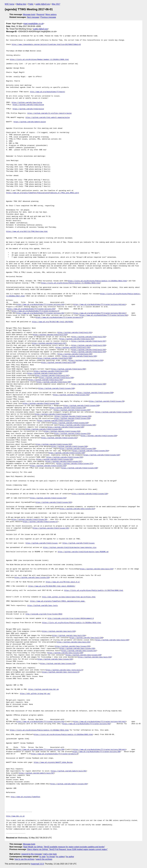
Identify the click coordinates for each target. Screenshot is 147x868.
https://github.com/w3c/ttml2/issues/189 (69, 447)
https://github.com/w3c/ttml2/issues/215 (65, 457)
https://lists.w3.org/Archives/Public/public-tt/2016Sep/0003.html (63, 735)
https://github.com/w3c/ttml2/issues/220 (72, 419)
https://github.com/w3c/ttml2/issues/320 (113, 412)
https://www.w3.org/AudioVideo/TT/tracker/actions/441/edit (100, 722)
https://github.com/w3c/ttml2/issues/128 (54, 459)
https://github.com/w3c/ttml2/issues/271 (75, 464)
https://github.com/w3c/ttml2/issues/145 (70, 423)
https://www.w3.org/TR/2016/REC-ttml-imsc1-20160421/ (52, 586)
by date (42, 857)
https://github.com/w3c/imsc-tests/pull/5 (60, 672)
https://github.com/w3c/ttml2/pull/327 (49, 343)
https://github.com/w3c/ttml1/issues (42, 543)
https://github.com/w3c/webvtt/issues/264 (69, 784)
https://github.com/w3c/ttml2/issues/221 (59, 438)
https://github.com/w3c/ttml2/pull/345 (75, 354)
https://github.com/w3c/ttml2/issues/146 (66, 427)
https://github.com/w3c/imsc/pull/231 (73, 642)
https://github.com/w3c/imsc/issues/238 (65, 653)
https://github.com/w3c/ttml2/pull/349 (51, 371)
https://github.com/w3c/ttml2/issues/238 (79, 468)
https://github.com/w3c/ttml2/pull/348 (44, 373)
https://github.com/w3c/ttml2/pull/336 (89, 384)
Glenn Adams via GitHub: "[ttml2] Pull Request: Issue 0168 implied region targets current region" (67, 849)
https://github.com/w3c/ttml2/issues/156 (66, 453)
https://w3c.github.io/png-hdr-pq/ (35, 694)
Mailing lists (21, 4)
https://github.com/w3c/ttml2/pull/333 (86, 360)
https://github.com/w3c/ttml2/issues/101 (51, 528)
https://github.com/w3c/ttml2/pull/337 (89, 341)
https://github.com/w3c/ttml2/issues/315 (48, 466)
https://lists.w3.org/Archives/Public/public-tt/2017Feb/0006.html (94, 590)
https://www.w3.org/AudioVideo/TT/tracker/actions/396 (40, 750)
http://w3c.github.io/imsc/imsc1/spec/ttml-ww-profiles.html (69, 597)
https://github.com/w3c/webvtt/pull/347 (36, 773)
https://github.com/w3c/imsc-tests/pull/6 (64, 670)
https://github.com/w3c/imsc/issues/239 (83, 655)
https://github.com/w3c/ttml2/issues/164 (41, 404)
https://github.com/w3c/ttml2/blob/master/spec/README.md (83, 552)
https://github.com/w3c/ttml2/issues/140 (67, 408)
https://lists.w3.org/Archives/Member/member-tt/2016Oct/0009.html (39, 60)
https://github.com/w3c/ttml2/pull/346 (56, 378)
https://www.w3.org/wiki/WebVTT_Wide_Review (53, 762)
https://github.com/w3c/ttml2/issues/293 (43, 429)
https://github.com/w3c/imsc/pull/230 (112, 640)
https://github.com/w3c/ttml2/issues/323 (54, 444)
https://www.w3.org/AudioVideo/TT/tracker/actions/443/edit (100, 305)
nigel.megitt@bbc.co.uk (33, 24)
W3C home (9, 4)
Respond (40, 14)
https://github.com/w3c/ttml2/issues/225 (72, 410)
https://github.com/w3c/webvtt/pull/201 (69, 771)
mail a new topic (50, 854)
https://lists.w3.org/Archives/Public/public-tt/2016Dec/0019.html (71, 283)
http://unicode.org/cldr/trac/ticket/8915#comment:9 (71, 618)
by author (70, 857)
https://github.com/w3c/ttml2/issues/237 (64, 462)
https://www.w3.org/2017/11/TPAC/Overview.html (27, 232)
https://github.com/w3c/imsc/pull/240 (86, 638)
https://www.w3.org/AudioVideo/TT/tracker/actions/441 (40, 722)
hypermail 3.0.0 (37, 864)
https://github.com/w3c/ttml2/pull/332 (89, 337)
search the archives (44, 859)
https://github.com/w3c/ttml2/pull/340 (54, 382)
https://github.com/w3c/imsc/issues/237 (79, 651)
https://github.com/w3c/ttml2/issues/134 (101, 455)
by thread (51, 857)
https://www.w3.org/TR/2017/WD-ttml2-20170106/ (53, 322)
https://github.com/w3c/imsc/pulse (27, 103)
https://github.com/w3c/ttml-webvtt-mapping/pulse (48, 118)
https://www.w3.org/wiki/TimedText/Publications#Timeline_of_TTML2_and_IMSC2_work (43, 193)
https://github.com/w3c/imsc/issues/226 (32, 578)
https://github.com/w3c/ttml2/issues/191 (77, 425)
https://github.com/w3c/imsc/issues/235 (72, 646)
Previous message (48, 17)
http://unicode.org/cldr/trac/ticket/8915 (44, 614)
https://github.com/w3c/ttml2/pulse (28, 109)
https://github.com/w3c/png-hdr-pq (43, 689)
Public (31, 4)
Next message (33, 17)
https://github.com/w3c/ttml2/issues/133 (72, 434)
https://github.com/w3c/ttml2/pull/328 (54, 358)
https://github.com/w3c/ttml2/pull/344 (45, 380)
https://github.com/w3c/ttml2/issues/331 (71, 395)
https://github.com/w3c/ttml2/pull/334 (77, 339)
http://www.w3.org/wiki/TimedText (26, 797)
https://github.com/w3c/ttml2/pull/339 (89, 345)
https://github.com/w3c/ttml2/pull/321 (75, 333)
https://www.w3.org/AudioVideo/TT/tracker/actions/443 (40, 305)
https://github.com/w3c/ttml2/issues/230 (73, 416)
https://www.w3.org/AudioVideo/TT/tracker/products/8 (55, 754)
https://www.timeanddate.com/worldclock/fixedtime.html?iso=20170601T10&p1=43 (46, 45)
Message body (29, 14)
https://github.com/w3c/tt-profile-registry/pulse (49, 113)
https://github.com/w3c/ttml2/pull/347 (52, 376)
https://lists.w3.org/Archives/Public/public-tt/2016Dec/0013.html (97, 281)
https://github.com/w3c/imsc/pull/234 (96, 569)
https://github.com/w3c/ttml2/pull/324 (50, 335)
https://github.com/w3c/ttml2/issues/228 (99, 436)
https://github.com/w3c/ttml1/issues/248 (56, 388)
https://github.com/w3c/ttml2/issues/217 (53, 414)
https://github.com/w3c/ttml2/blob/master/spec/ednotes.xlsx (70, 548)
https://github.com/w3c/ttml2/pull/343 (89, 352)
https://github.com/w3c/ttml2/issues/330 (95, 393)
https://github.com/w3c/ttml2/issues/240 (81, 406)
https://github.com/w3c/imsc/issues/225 (58, 664)
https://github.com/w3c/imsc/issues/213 (77, 509)
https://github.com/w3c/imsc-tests (42, 606)
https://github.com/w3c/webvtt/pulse (30, 122)
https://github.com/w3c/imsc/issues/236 (77, 649)
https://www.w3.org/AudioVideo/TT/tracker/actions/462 (40, 313)
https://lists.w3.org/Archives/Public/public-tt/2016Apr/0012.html (39, 730)
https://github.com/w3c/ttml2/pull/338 (58, 363)
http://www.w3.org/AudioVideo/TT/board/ (48, 92)
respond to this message (32, 854)
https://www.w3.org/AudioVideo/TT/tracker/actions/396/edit (100, 750)
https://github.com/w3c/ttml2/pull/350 (68, 369)
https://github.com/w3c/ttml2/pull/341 (73, 348)
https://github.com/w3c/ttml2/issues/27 (40, 522)
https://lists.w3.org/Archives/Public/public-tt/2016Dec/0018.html (71, 623)
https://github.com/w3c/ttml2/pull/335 (79, 356)
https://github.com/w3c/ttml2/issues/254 (90, 451)
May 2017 (56, 4)
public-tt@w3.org (43, 4)
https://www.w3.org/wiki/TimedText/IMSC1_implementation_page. (58, 601)
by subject (60, 857)
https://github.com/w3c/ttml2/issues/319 (62, 431)
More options (51, 14)
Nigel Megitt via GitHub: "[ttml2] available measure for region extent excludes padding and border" (64, 847)
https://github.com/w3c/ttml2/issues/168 (77, 449)
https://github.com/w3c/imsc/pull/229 (59, 631)
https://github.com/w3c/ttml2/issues (78, 543)
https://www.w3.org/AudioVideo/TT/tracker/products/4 (35, 311)
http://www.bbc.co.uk (15, 816)
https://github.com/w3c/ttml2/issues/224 (55, 421)
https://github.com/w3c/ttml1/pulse (28, 105)
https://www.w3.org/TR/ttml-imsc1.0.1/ (63, 582)
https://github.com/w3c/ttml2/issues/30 (107, 401)
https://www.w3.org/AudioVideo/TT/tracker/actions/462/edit (100, 313)
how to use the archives (25, 859)
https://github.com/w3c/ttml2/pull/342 (89, 350)
